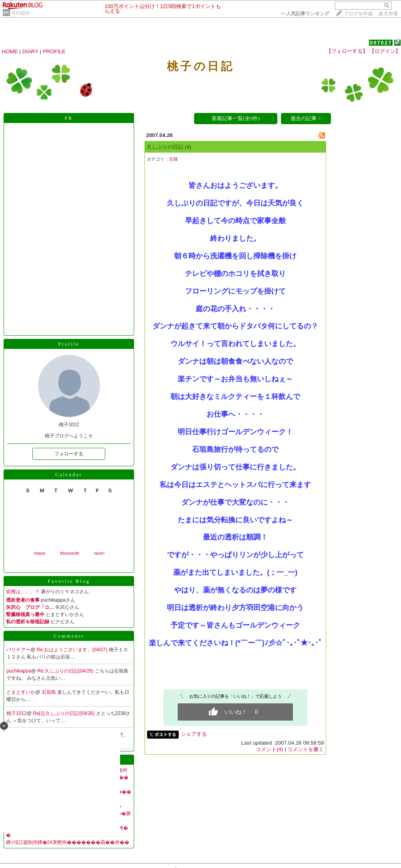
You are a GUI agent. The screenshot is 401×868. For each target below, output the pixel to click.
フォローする (69, 454)
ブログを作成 (358, 14)
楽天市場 (388, 14)
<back (39, 553)
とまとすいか (21, 692)
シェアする (194, 734)
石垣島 (49, 692)
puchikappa (19, 671)
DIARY (30, 51)
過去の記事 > (306, 118)
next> (99, 553)
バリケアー (18, 650)
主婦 (173, 159)
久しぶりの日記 (165, 147)
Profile (69, 344)
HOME (10, 51)
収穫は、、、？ (23, 592)
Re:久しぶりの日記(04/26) (66, 671)
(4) (188, 147)
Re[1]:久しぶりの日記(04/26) (64, 713)
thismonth (70, 553)
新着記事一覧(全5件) (236, 118)
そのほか (21, 13)
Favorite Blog (69, 581)
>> (305, 14)
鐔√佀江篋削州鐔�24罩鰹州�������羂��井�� (68, 842)
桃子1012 (17, 713)
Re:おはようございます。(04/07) (73, 650)
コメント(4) (269, 749)
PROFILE (54, 51)
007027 (381, 43)
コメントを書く (306, 749)
